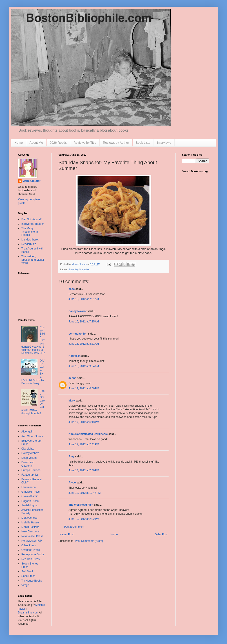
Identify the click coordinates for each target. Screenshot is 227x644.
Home (19, 143)
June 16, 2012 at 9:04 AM (84, 366)
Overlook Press (31, 550)
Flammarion (28, 487)
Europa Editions (31, 470)
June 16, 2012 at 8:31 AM (84, 344)
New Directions (30, 532)
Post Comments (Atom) (89, 541)
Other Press (29, 545)
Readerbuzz (29, 244)
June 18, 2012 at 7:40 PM (84, 470)
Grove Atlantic (30, 496)
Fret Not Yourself (31, 219)
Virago (25, 585)
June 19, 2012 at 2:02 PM (84, 519)
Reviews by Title (85, 143)
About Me (36, 143)
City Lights (28, 449)
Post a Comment (74, 527)
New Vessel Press (32, 536)
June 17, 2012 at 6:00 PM (84, 388)
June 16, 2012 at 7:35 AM (84, 322)
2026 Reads (58, 143)
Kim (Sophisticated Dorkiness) (88, 434)
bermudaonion (78, 334)
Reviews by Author (116, 143)
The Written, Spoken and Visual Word (33, 260)
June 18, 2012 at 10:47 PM (85, 493)
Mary (72, 401)
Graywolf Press (30, 492)
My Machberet (30, 240)
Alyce (72, 483)
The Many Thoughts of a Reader (30, 232)
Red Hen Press (30, 559)
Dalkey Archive (30, 453)
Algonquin (27, 432)
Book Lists (143, 143)
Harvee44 (75, 356)
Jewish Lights (29, 505)
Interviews (164, 143)
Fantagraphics (30, 475)
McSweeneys (29, 518)
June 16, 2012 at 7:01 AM (84, 299)
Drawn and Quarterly (28, 464)
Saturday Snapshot (79, 269)
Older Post (161, 534)
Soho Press (28, 576)
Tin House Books (32, 581)
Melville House (30, 523)
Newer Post (67, 534)
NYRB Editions (30, 527)
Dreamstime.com (28, 613)
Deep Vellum (29, 458)
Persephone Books (33, 554)
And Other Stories (32, 436)
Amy (71, 457)
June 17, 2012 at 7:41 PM (84, 444)
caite (72, 289)
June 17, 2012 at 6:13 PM (84, 422)
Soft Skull (27, 571)
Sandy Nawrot (78, 311)
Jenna (72, 378)
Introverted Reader (33, 224)
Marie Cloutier (31, 181)
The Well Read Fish (81, 505)
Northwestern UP (32, 541)
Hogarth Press (30, 501)
